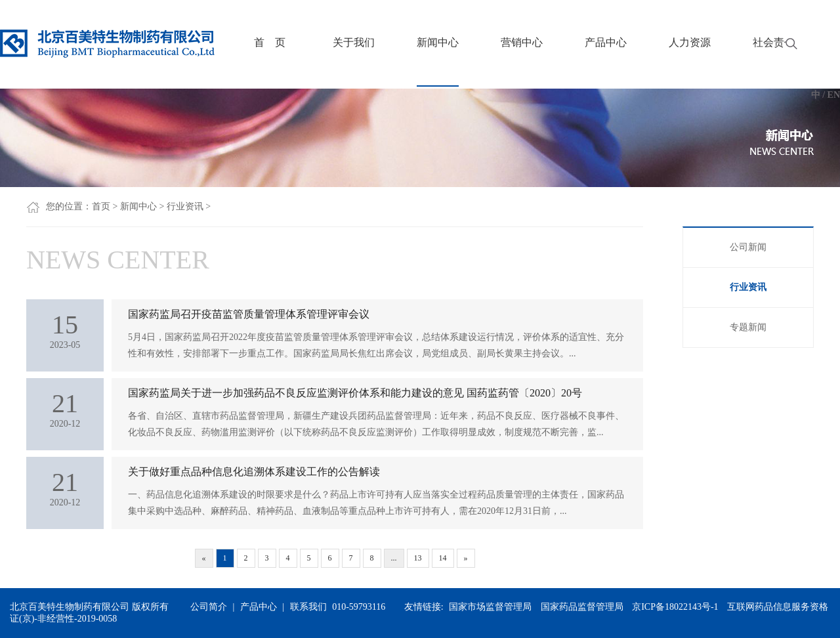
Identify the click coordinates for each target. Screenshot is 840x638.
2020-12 (65, 408)
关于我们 (354, 42)
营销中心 (522, 42)
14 (443, 558)
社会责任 (774, 42)
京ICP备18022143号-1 (675, 607)
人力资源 (690, 42)
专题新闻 (748, 327)
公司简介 (209, 607)
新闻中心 (438, 42)
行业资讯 (185, 206)
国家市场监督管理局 (490, 607)
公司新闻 (748, 247)
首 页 (270, 42)
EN (834, 95)
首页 (101, 206)
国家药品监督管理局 (582, 607)
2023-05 (65, 330)
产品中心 (606, 42)
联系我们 (308, 607)
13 (418, 558)
